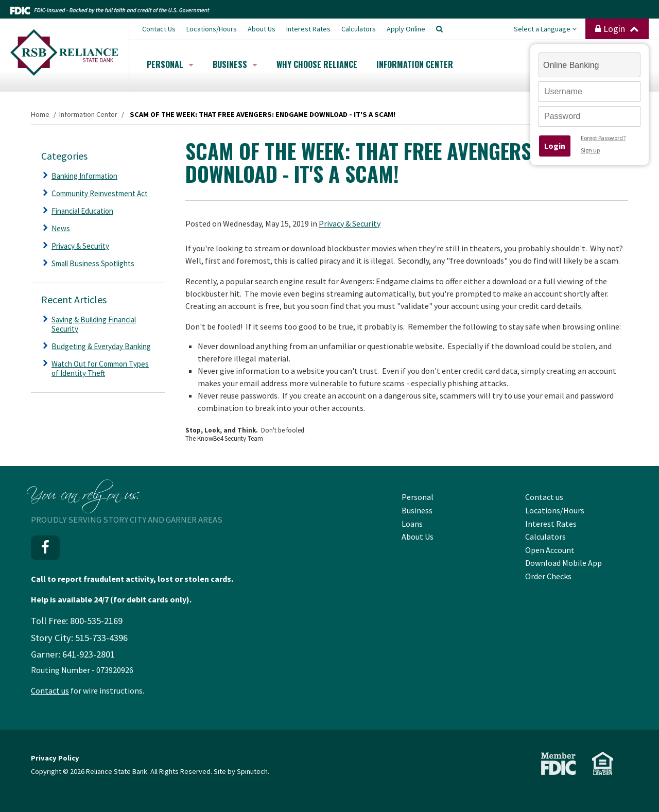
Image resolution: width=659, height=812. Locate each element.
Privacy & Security (350, 223)
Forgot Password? (603, 138)
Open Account (550, 550)
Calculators (359, 29)
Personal (170, 64)
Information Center (415, 64)
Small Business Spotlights (93, 263)
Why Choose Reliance (317, 64)
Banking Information (84, 176)
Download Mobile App (563, 563)
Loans (412, 524)
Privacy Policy (55, 758)
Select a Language (545, 29)
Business (235, 64)
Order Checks (548, 576)
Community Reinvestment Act (100, 193)
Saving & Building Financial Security (94, 324)
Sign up (590, 150)
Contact (159, 29)
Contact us (50, 690)
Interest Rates (308, 29)
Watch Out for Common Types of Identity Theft (100, 368)
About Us (262, 29)
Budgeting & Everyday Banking (101, 346)
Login (617, 29)
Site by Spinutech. (241, 771)
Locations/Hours (212, 29)
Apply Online (406, 29)
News (61, 228)
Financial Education (82, 211)
